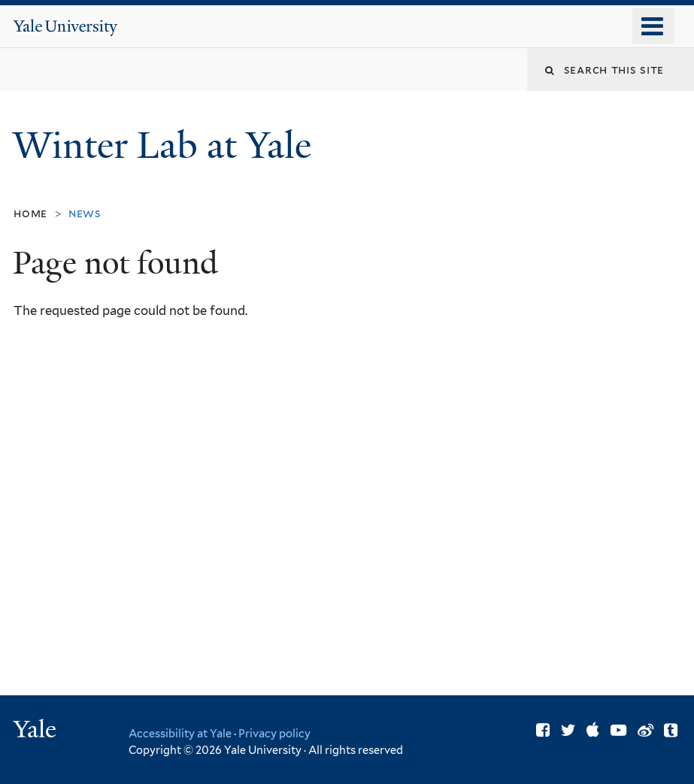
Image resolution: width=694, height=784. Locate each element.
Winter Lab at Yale (167, 145)
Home (30, 213)
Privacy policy (274, 733)
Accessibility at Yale (180, 733)
